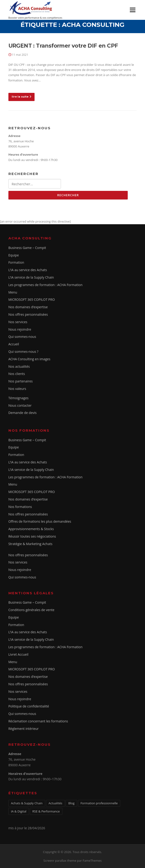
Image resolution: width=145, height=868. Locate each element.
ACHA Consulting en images (29, 359)
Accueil (14, 344)
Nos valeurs (17, 389)
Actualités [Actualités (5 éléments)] (55, 803)
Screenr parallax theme (60, 861)
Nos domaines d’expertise (28, 307)
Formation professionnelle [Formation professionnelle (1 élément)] (99, 803)
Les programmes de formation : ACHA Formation (46, 285)
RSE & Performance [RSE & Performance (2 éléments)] (46, 811)
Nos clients (17, 374)
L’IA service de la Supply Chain (31, 277)
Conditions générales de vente (31, 610)
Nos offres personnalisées (28, 314)
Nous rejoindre (20, 329)
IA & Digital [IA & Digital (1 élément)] (19, 811)
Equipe (14, 255)
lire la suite (21, 97)
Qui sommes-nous (22, 337)
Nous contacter (20, 405)
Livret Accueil (18, 654)
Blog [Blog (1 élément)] (71, 803)
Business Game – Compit (27, 248)
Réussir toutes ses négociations (32, 536)
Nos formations (20, 507)
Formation (16, 262)
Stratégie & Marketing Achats (30, 544)
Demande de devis (23, 413)
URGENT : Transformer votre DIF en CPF (63, 46)
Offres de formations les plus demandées (40, 521)
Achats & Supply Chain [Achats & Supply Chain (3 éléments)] (27, 803)
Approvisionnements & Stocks (31, 529)
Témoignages (19, 398)
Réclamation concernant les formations (38, 721)
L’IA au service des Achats (28, 270)
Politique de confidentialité (29, 706)
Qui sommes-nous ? (23, 352)
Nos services (18, 322)
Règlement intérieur (24, 729)
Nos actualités (19, 366)
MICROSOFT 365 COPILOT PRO (32, 299)
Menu (133, 10)
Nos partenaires (21, 381)
